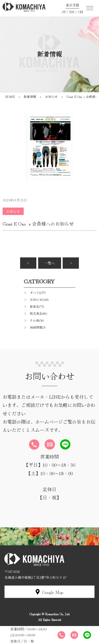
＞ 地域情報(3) (35, 327)
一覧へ (50, 263)
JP (64, 12)
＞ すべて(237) (35, 292)
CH (81, 12)
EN (72, 12)
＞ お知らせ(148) (36, 299)
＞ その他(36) (34, 320)
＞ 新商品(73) (34, 306)
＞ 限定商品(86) (35, 313)
